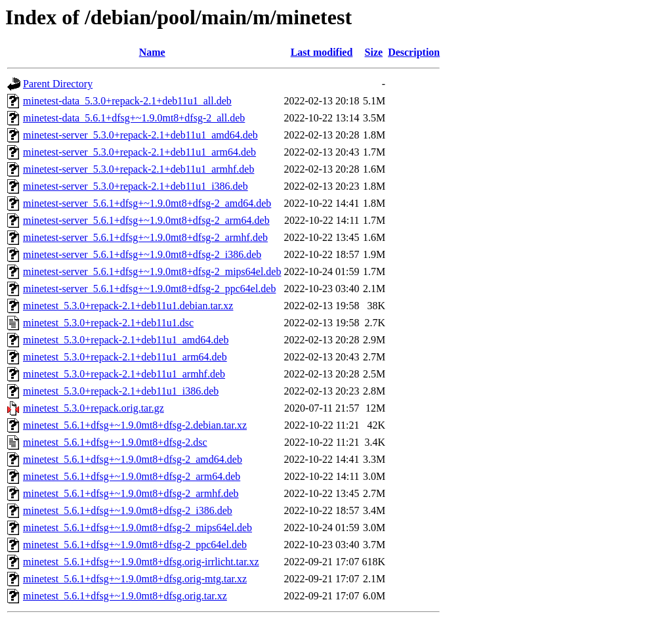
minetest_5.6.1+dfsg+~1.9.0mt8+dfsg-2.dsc (115, 442)
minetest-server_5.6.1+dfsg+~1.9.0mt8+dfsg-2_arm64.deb (146, 220)
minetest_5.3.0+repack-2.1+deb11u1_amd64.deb (126, 340)
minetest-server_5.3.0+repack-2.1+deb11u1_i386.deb (136, 186)
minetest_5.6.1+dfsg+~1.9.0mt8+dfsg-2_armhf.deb (131, 493)
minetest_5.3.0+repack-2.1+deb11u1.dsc (108, 323)
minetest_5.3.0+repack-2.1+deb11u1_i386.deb (121, 391)
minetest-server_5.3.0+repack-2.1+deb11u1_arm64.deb (139, 152)
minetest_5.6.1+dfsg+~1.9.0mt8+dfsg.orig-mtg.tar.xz (135, 579)
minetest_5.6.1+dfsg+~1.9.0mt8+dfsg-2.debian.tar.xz (135, 425)
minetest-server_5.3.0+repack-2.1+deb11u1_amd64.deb (140, 135)
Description (414, 52)
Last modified (322, 52)
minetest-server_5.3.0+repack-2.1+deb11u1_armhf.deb (138, 169)
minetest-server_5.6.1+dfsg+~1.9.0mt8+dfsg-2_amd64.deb (147, 203)
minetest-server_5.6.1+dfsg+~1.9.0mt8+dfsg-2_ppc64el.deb (149, 289)
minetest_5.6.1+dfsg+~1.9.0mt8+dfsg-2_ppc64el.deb (135, 545)
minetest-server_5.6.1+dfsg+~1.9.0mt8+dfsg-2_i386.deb (142, 254)
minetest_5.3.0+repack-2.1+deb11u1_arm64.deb (125, 357)
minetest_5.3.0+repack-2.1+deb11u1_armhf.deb (124, 374)
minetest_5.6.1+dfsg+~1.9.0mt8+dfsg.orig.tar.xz (125, 596)
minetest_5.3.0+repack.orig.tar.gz (94, 408)
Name (152, 52)
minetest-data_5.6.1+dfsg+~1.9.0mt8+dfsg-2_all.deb (134, 118)
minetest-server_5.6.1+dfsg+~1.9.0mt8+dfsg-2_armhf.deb (145, 237)
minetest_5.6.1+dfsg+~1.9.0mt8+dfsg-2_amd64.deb (133, 459)
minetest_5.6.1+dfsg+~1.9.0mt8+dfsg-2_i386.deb (128, 510)
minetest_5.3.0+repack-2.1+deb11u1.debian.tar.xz (128, 306)
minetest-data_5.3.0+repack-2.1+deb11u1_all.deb (127, 101)
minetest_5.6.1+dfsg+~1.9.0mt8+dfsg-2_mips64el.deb (137, 528)
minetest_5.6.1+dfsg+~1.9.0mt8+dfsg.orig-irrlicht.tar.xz (141, 562)
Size (374, 52)
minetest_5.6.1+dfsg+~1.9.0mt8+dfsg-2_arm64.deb (132, 476)
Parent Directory (58, 84)
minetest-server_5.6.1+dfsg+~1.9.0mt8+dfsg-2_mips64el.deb (152, 271)
